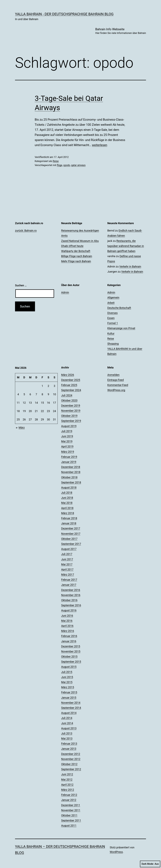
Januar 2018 (69, 523)
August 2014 (69, 713)
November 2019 (71, 411)
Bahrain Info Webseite (121, 31)
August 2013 (69, 728)
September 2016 (71, 605)
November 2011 (71, 810)
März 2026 (68, 375)
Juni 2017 (67, 559)
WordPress (116, 852)
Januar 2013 (69, 749)
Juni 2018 (67, 498)
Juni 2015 (67, 677)
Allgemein (113, 297)
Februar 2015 (69, 692)
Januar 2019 (69, 462)
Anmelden (113, 375)
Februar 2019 (69, 457)
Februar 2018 (69, 518)
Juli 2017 (67, 554)
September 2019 (71, 421)
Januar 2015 (69, 698)
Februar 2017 (69, 580)
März (20, 428)
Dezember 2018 (71, 467)
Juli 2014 (67, 718)
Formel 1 (113, 323)
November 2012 (71, 759)
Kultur (111, 333)
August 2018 (69, 487)
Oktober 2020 (69, 400)
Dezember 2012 (71, 754)
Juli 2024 (67, 395)
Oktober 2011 (69, 815)
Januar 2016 (69, 641)
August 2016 (69, 610)
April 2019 (67, 446)
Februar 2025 (69, 385)
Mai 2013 (67, 738)
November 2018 (71, 472)
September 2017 (71, 544)
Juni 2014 (67, 723)
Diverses (113, 313)
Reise (56, 161)
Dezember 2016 (71, 590)
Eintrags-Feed (116, 380)
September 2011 (71, 820)
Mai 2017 (67, 564)
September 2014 (71, 708)
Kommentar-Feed (118, 385)
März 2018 (68, 513)
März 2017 (68, 575)
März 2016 (68, 631)
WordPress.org (116, 390)
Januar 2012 (69, 800)
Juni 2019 (67, 436)
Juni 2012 (67, 774)
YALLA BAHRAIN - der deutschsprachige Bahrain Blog (64, 14)
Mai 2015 (67, 682)
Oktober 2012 (69, 764)
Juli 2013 (67, 733)
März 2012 (68, 790)
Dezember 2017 (71, 528)
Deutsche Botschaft (119, 308)
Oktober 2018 (69, 477)
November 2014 (71, 703)
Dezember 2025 (71, 380)
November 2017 (71, 534)
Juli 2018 (67, 493)
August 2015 (69, 667)
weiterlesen (100, 145)
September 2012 (71, 769)
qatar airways (78, 165)
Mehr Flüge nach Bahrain (76, 261)
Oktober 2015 (69, 657)
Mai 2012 (67, 780)
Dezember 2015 (71, 646)
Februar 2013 (69, 744)
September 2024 (71, 390)
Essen (111, 318)
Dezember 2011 (71, 805)
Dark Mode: (150, 864)
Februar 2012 (69, 795)
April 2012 (67, 785)
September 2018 (71, 482)
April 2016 (67, 626)
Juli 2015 (67, 672)
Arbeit (111, 303)
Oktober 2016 (69, 600)
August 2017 (69, 549)
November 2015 (71, 651)
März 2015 (68, 687)
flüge (60, 165)
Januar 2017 (69, 585)
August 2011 (69, 826)
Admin (65, 292)
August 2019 (69, 426)
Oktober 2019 (69, 416)
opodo (67, 165)
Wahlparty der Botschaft (76, 251)
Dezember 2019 (71, 406)
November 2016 (71, 595)
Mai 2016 (67, 621)
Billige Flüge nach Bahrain (77, 256)
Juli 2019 (67, 431)
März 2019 (68, 452)
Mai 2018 (67, 503)
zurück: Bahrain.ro (26, 231)
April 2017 (67, 569)
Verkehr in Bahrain (130, 266)
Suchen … (21, 285)
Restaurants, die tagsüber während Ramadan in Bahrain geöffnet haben (126, 246)
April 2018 (67, 508)
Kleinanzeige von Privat (121, 328)
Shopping (113, 344)
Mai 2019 (67, 441)
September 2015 (71, 662)
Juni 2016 (67, 616)
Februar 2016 (69, 636)
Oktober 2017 (69, 539)
